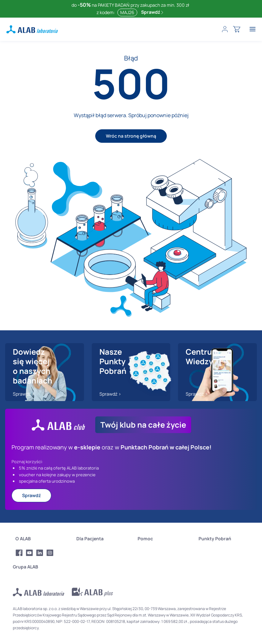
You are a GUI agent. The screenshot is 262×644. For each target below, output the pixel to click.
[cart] (237, 29)
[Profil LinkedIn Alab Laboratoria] (40, 553)
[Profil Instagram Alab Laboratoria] (50, 553)
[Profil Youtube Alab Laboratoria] (30, 553)
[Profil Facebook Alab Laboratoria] (19, 553)
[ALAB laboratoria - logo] (32, 29)
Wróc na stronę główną (131, 136)
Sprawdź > (24, 394)
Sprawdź (152, 12)
